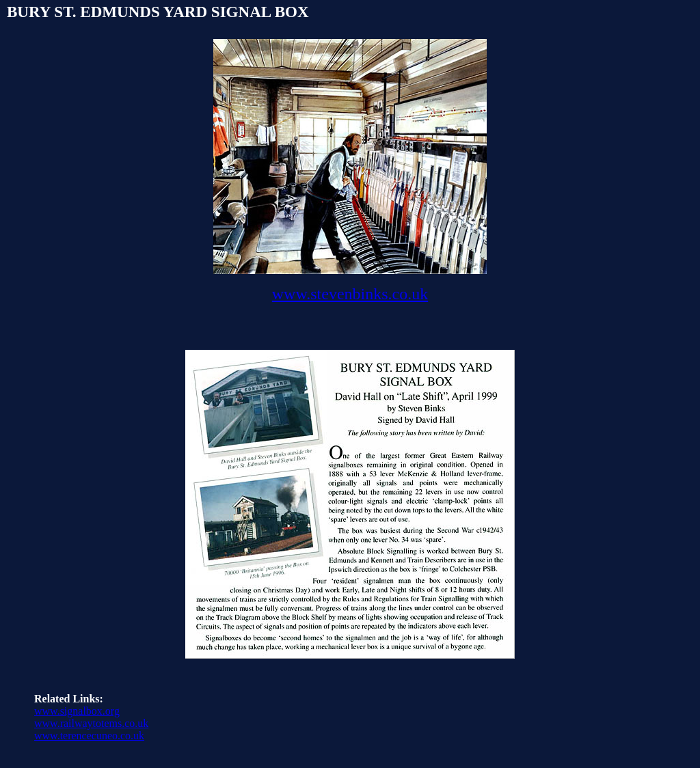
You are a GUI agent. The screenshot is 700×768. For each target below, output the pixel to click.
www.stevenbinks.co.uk (350, 294)
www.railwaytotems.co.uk (91, 723)
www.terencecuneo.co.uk (89, 736)
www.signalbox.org (77, 711)
